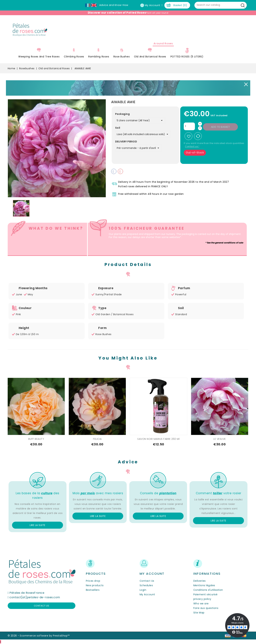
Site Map (199, 613)
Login (143, 590)
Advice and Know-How (114, 5)
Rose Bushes (122, 57)
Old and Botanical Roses (150, 57)
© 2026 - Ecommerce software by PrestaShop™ (39, 636)
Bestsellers (93, 590)
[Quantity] (189, 126)
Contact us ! (192, 146)
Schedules (146, 585)
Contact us (42, 606)
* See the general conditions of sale (224, 243)
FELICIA (97, 439)
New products (95, 585)
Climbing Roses (74, 57)
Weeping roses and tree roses (39, 57)
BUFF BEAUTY (36, 439)
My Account (147, 594)
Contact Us (147, 581)
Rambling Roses (99, 57)
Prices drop (93, 581)
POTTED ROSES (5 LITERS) (187, 57)
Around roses (163, 43)
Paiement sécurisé (205, 594)
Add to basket (220, 127)
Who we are (201, 604)
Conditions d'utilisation (208, 590)
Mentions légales (204, 585)
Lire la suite (38, 525)
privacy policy (202, 599)
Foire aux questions (206, 608)
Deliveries (200, 581)
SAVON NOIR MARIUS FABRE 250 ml (158, 439)
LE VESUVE (220, 439)
